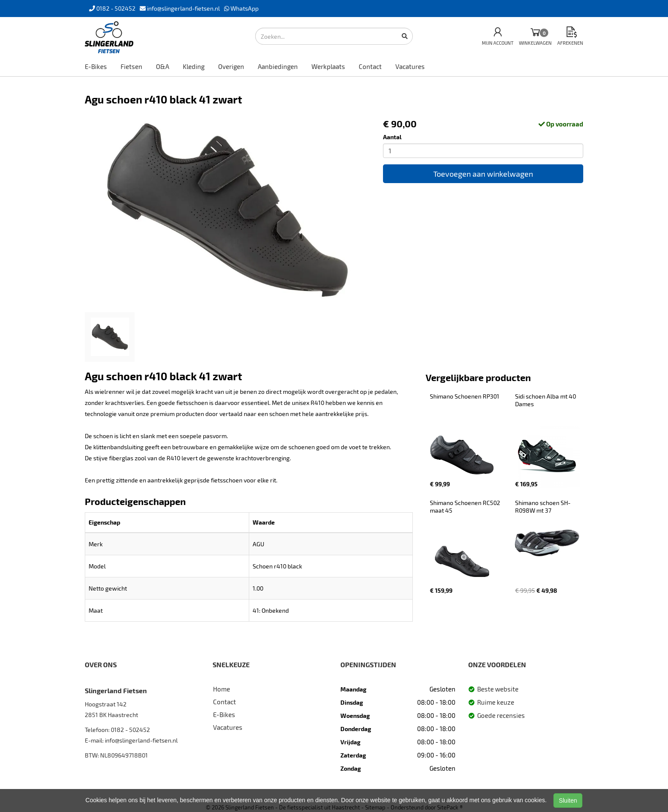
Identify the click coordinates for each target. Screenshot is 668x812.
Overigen (231, 66)
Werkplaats (328, 66)
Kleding (194, 66)
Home (222, 689)
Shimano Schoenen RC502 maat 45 (466, 506)
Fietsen (131, 66)
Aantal (392, 137)
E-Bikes (96, 66)
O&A (163, 66)
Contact (370, 66)
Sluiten (568, 801)
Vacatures (410, 66)
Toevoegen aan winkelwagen (483, 174)
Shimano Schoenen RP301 (465, 396)
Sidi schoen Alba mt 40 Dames (546, 400)
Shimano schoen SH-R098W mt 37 (543, 506)
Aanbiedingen (278, 66)
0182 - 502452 (130, 730)
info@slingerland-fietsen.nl (141, 740)
